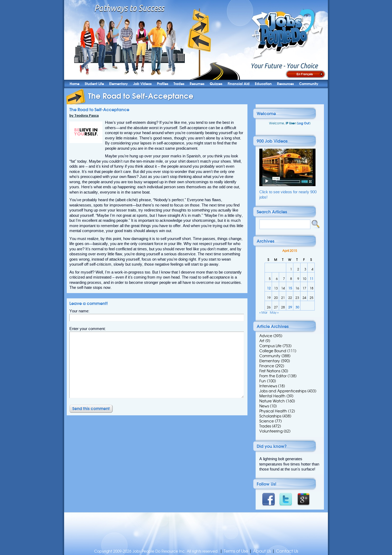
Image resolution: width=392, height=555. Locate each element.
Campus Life (270, 346)
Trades (179, 84)
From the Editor (273, 376)
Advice (266, 336)
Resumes (197, 84)
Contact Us (287, 551)
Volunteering (271, 431)
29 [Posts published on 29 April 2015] (290, 307)
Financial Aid (239, 84)
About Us (262, 551)
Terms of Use (236, 551)
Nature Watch (272, 401)
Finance (267, 366)
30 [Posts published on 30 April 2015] (297, 307)
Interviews (268, 386)
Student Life (94, 84)
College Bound (273, 351)
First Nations (270, 371)
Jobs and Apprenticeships (283, 391)
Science (267, 421)
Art (262, 341)
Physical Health (273, 411)
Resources (285, 84)
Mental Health (272, 396)
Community (309, 84)
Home (75, 84)
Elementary (119, 84)
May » (274, 312)
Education (263, 84)
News (264, 406)
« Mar (263, 312)
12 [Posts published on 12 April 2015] (269, 288)
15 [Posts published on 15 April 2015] (290, 288)
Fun (263, 381)
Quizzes (216, 84)
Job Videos (142, 84)
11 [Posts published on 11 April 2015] (312, 279)
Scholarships (270, 416)
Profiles (163, 84)
